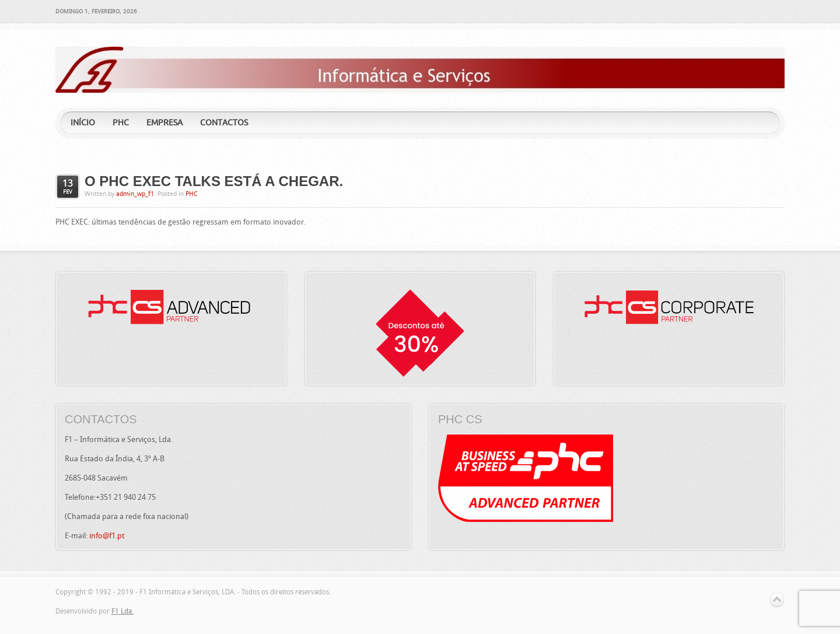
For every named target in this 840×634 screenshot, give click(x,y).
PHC (192, 194)
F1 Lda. (123, 611)
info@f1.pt (107, 536)
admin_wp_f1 (135, 194)
